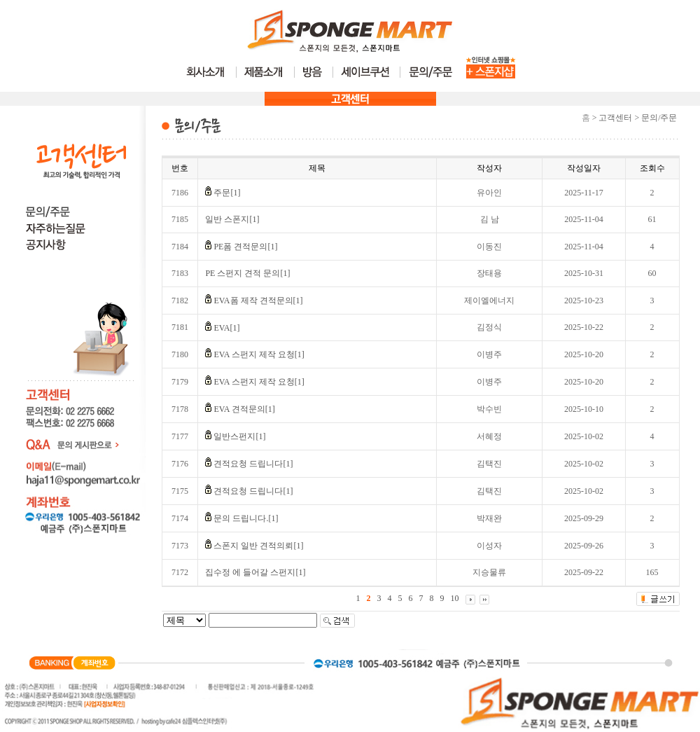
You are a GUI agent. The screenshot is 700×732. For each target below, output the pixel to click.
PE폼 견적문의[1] (245, 247)
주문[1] (227, 193)
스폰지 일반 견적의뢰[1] (258, 546)
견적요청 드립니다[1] (253, 464)
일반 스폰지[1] (232, 219)
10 (455, 598)
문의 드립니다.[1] (246, 518)
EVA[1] (226, 328)
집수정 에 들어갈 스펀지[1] (255, 572)
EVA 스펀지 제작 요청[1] (259, 354)
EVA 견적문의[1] (244, 409)
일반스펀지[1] (239, 436)
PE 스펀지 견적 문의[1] (247, 273)
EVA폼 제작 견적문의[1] (258, 301)
